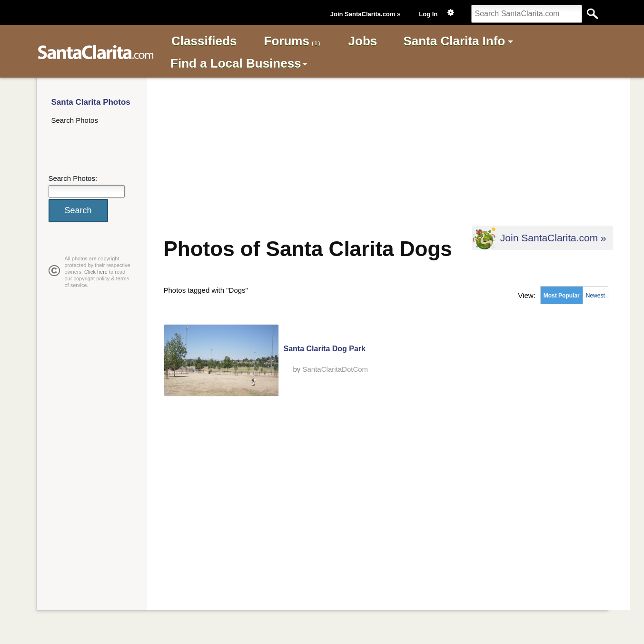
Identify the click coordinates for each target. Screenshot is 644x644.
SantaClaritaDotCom (336, 369)
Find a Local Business (236, 63)
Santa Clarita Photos (91, 102)
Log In (428, 14)
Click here (96, 272)
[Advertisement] (379, 150)
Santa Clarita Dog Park (325, 349)
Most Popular (562, 296)
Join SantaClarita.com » (365, 14)
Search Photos (75, 120)
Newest (595, 296)
